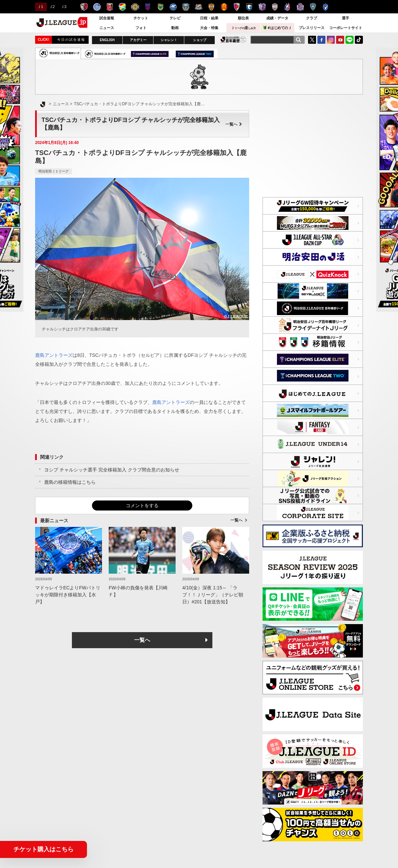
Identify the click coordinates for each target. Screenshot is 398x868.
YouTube (340, 40)
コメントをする (142, 505)
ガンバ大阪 (249, 7)
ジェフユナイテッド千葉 (122, 7)
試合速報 (107, 18)
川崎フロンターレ (186, 7)
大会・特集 (209, 28)
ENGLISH (107, 40)
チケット (141, 18)
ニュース (107, 28)
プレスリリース (312, 28)
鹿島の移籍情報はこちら (70, 482)
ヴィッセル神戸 (275, 7)
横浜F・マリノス (198, 7)
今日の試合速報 (71, 40)
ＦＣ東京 (148, 7)
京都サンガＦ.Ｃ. (237, 7)
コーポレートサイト (346, 28)
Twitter (312, 40)
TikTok (359, 40)
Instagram (331, 40)
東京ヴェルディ (160, 7)
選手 (345, 18)
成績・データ (277, 18)
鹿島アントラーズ (84, 7)
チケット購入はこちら (43, 849)
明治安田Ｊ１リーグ (54, 171)
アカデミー (138, 40)
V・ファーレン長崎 (326, 7)
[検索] (298, 40)
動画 (175, 28)
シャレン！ (169, 40)
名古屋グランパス (224, 7)
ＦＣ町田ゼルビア (173, 7)
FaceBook (321, 40)
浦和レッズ (110, 7)
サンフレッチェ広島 (300, 7)
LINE (350, 40)
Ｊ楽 (243, 28)
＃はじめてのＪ (278, 28)
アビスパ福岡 (313, 7)
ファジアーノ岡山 (287, 7)
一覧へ (234, 124)
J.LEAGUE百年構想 (233, 40)
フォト (141, 28)
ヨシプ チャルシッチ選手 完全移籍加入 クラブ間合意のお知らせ (112, 470)
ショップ (200, 40)
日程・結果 (209, 18)
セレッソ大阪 (262, 7)
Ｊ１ (40, 7)
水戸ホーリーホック (97, 7)
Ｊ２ (52, 7)
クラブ (312, 18)
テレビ (175, 18)
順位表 (243, 18)
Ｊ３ (63, 7)
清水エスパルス (211, 7)
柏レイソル (135, 7)
